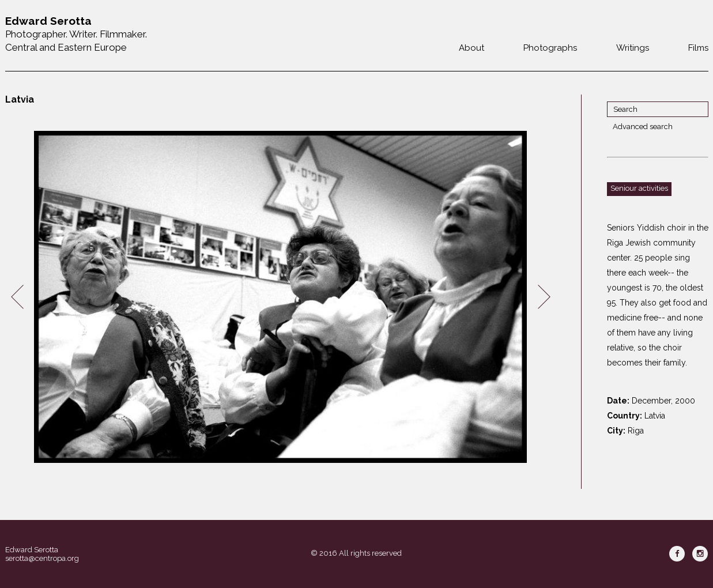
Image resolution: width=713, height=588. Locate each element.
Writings (633, 48)
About (471, 48)
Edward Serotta (32, 550)
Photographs (550, 48)
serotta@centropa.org (42, 558)
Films (698, 48)
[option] (281, 297)
